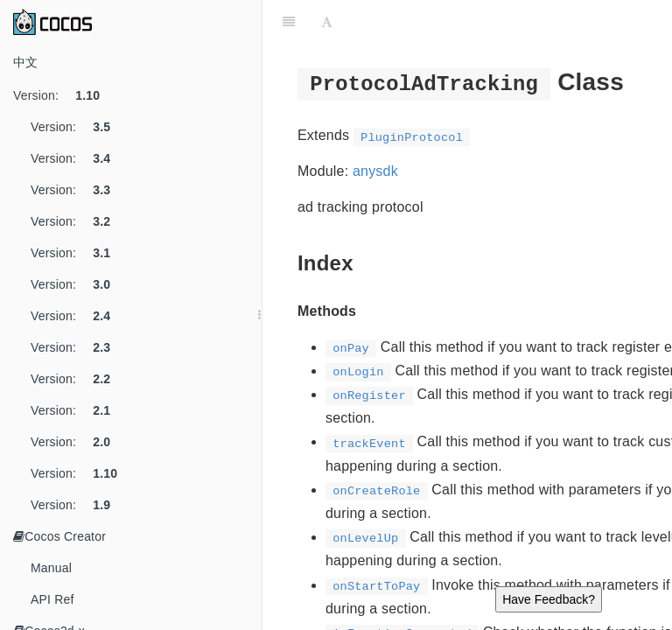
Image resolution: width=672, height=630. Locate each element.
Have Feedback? (549, 599)
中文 (25, 62)
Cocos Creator (59, 536)
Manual (51, 568)
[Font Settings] (327, 22)
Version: (63, 95)
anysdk (375, 171)
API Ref (52, 599)
